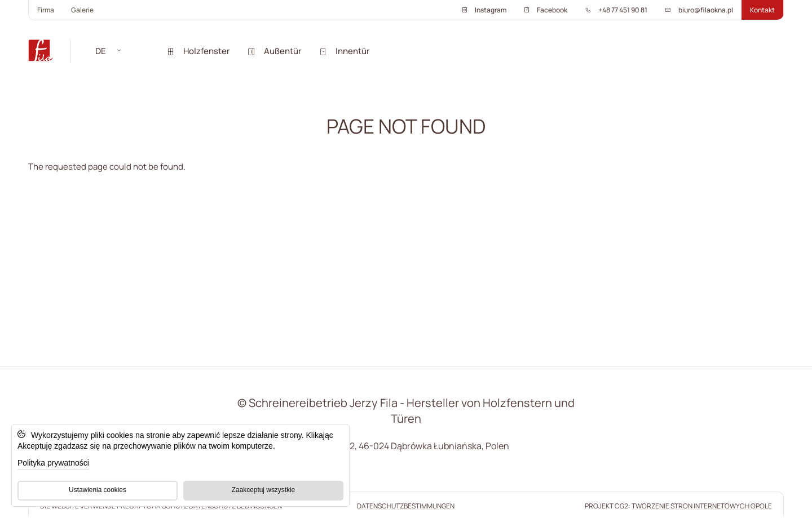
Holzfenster (198, 51)
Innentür (344, 51)
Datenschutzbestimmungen (406, 506)
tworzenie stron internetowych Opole (702, 506)
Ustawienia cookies (98, 490)
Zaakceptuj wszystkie (263, 490)
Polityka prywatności (53, 463)
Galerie (82, 10)
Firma (46, 10)
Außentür (274, 51)
